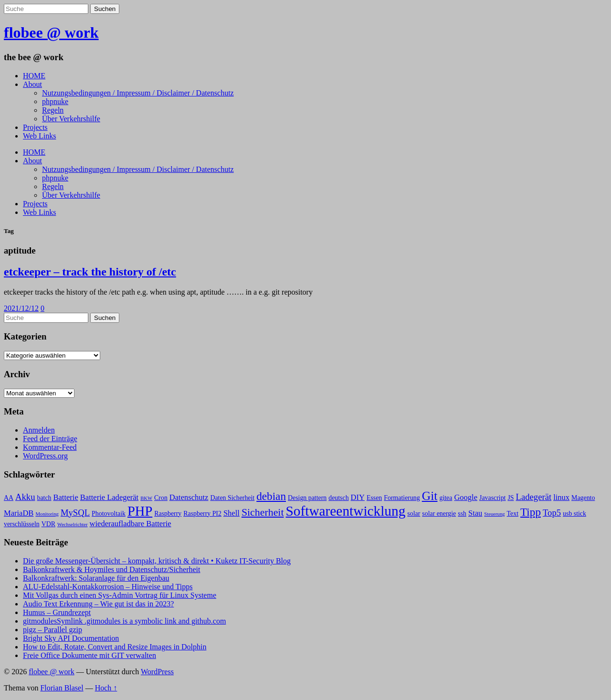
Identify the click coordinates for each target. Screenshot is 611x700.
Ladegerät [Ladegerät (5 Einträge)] (534, 497)
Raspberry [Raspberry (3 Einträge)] (168, 514)
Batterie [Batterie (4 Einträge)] (66, 497)
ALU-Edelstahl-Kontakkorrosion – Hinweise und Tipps (108, 587)
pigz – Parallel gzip (53, 630)
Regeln (53, 110)
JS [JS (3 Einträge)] (511, 498)
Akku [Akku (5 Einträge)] (25, 497)
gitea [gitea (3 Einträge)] (446, 498)
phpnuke (55, 101)
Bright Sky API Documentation (71, 638)
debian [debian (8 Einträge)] (271, 496)
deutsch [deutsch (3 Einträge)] (338, 498)
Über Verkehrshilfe (71, 119)
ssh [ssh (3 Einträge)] (462, 514)
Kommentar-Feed (50, 447)
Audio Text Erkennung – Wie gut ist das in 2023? (98, 604)
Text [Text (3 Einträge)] (513, 514)
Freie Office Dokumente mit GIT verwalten (90, 655)
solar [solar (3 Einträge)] (414, 514)
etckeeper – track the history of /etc (90, 272)
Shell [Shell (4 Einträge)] (232, 513)
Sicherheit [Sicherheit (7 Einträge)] (263, 512)
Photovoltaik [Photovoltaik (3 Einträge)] (109, 514)
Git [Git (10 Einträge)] (430, 496)
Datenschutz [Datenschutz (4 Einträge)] (189, 497)
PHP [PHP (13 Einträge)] (140, 511)
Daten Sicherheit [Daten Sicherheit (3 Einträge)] (232, 498)
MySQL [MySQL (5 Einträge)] (75, 513)
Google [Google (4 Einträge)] (466, 497)
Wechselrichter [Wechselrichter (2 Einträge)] (73, 525)
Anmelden (39, 430)
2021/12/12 (21, 308)
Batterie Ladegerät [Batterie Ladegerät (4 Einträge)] (109, 497)
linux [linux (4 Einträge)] (561, 497)
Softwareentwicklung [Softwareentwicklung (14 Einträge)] (346, 511)
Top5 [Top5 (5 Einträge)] (552, 513)
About (32, 84)
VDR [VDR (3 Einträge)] (48, 524)
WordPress (157, 672)
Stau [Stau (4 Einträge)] (475, 513)
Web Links (39, 136)
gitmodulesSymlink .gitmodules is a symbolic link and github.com (124, 621)
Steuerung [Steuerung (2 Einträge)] (494, 514)
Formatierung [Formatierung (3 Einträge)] (402, 498)
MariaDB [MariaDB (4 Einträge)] (19, 513)
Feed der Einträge (50, 439)
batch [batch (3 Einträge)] (44, 498)
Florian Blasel (62, 688)
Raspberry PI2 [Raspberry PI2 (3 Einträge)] (202, 514)
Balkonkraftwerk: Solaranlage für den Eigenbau (96, 578)
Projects (35, 127)
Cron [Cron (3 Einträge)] (161, 498)
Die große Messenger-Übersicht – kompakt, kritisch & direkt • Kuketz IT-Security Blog (157, 561)
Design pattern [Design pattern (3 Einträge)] (307, 498)
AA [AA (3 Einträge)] (9, 498)
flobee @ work (51, 32)
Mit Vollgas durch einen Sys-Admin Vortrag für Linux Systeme (120, 595)
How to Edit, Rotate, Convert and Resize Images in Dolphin (115, 647)
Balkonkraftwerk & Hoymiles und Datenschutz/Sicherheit (111, 569)
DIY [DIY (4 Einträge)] (358, 497)
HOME (34, 76)
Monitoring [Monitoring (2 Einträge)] (47, 514)
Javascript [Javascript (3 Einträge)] (492, 498)
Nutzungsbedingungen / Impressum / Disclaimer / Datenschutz (138, 93)
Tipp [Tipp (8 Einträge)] (531, 512)
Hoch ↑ (106, 688)
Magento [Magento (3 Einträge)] (583, 498)
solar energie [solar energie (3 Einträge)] (439, 514)
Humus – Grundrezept (57, 612)
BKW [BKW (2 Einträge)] (146, 498)
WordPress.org (45, 456)
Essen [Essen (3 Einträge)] (374, 498)
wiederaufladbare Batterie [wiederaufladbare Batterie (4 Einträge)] (131, 524)
